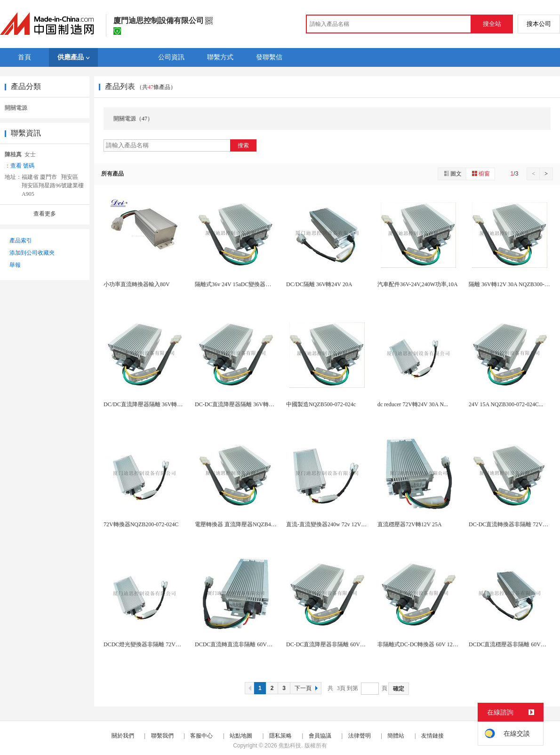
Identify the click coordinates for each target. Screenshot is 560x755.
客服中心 (201, 736)
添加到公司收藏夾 (32, 253)
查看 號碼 (22, 166)
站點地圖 (241, 736)
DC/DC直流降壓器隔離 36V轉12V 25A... (153, 404)
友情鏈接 (432, 736)
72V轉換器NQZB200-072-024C (141, 524)
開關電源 (16, 108)
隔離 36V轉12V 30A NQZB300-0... (510, 284)
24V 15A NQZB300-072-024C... (506, 404)
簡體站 (396, 736)
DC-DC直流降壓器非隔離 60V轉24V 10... (336, 644)
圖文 (452, 173)
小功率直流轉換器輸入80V (137, 284)
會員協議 (320, 736)
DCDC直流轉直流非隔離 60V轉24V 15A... (246, 644)
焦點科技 (290, 746)
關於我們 (123, 736)
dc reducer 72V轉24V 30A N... (413, 404)
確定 (399, 689)
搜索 (243, 145)
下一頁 (307, 688)
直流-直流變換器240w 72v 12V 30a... (330, 524)
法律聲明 (360, 736)
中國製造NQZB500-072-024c (321, 404)
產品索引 (21, 241)
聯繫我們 (162, 736)
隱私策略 (280, 736)
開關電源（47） (133, 119)
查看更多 (45, 214)
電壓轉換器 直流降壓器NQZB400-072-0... (245, 524)
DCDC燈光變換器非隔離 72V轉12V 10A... (155, 644)
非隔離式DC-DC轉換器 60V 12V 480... (424, 644)
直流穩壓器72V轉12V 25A (410, 524)
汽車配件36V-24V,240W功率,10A (418, 284)
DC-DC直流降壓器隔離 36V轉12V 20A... (244, 404)
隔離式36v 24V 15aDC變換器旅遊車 (239, 284)
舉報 (15, 265)
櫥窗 (480, 173)
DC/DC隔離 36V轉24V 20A (319, 284)
